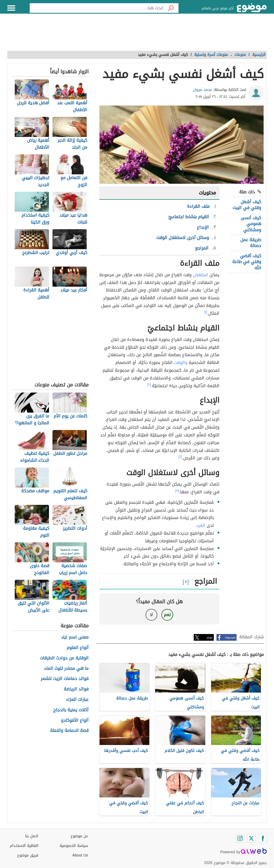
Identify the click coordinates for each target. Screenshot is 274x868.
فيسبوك (230, 637)
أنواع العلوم (78, 648)
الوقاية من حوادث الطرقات (64, 658)
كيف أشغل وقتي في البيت (247, 205)
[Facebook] (262, 838)
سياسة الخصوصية (74, 846)
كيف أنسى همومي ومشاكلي (251, 224)
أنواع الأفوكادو (75, 721)
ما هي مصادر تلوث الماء (66, 669)
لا (151, 615)
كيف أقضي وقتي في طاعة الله (247, 262)
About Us (80, 855)
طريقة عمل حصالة (251, 243)
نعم (167, 615)
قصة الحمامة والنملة (69, 731)
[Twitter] (251, 838)
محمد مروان (202, 90)
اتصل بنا (32, 836)
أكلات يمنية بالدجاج (71, 710)
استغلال (201, 275)
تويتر (210, 637)
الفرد (201, 525)
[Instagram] (240, 838)
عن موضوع (79, 836)
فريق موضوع (28, 855)
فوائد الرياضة (76, 689)
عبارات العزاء (77, 700)
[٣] (177, 491)
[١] (206, 312)
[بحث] (171, 8)
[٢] (149, 385)
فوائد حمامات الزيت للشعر (65, 679)
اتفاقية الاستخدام (24, 846)
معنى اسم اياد (75, 637)
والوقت (181, 362)
